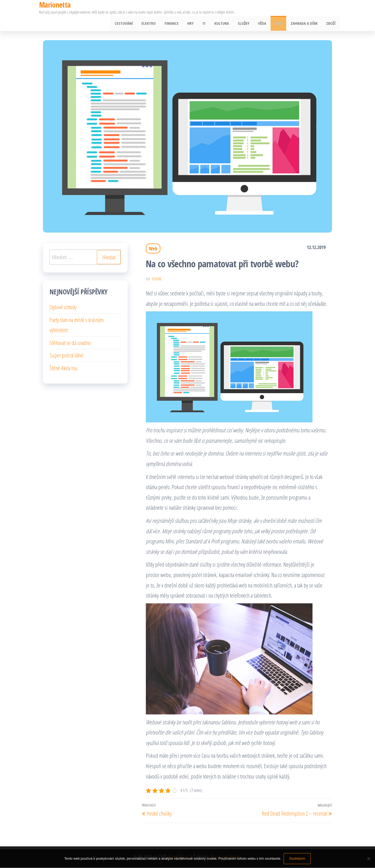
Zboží (331, 24)
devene (157, 280)
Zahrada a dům (305, 24)
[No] (368, 859)
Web (281, 24)
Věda (265, 24)
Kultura (227, 24)
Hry (197, 24)
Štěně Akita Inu (64, 369)
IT (210, 24)
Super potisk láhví (66, 356)
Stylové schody (63, 308)
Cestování (133, 24)
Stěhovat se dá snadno (70, 343)
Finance (179, 24)
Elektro (157, 24)
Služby (248, 24)
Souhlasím (297, 858)
